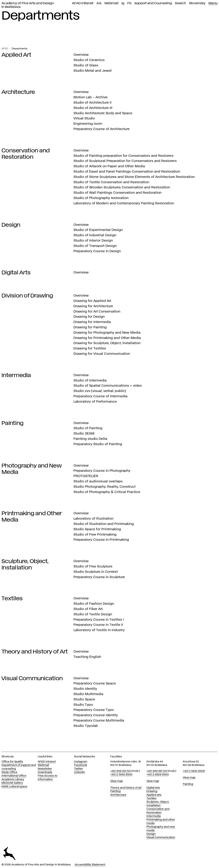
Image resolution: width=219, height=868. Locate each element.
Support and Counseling (153, 3)
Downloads (45, 772)
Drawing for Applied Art (92, 301)
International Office (14, 776)
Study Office (9, 772)
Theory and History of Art (35, 652)
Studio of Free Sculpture (93, 567)
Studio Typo (83, 705)
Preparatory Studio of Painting (98, 444)
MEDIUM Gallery (12, 783)
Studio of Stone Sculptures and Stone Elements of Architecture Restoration (134, 177)
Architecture (18, 92)
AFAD (5, 49)
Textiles (12, 599)
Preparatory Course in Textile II (98, 625)
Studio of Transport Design (95, 246)
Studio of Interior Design (93, 241)
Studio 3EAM (84, 434)
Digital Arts (16, 273)
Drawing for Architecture (93, 306)
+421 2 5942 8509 (194, 771)
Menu (213, 3)
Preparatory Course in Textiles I (99, 620)
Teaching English (87, 657)
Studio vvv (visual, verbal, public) (100, 391)
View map (117, 781)
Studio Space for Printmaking (97, 529)
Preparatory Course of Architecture (102, 129)
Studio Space (84, 700)
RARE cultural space (14, 787)
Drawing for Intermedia (92, 322)
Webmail (111, 3)
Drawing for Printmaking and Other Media (107, 338)
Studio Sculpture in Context (96, 572)
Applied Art (16, 55)
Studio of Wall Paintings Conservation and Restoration (117, 193)
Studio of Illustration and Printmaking (104, 524)
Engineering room (88, 124)
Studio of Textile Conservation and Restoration (111, 182)
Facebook (81, 765)
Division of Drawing (27, 296)
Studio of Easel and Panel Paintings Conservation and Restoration (127, 172)
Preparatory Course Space (95, 684)
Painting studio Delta (90, 439)
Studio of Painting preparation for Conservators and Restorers (123, 156)
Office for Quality (12, 762)
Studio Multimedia (88, 694)
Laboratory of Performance (95, 402)
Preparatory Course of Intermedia (100, 396)
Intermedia (16, 375)
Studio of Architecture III (93, 108)
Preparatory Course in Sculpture (99, 577)
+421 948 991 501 (157, 771)
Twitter (79, 769)
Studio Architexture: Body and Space (103, 113)
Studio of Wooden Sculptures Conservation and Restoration (122, 187)
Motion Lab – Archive (90, 97)
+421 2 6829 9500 (158, 775)
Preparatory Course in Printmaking (101, 540)
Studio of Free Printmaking (95, 535)
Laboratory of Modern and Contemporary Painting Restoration (124, 203)
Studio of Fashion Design (94, 604)
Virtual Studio (84, 119)
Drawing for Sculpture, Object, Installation (107, 343)
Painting (12, 423)
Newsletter (45, 769)
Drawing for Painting (90, 327)
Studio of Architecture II (92, 103)
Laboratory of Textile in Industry (99, 630)
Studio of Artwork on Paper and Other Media (109, 166)
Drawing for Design (89, 317)
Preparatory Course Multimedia (99, 721)
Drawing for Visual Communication (102, 354)
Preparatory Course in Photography (102, 471)
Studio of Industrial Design (95, 235)
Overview (81, 55)
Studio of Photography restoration (101, 198)
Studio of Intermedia (90, 381)
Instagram (81, 762)
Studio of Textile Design (93, 614)
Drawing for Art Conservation (97, 312)
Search (180, 3)
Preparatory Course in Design (97, 251)
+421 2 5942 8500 (121, 775)
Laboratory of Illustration (93, 519)
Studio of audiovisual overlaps (98, 481)
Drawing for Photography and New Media (107, 333)
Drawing (152, 791)
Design (11, 225)
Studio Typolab (86, 726)
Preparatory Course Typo (94, 710)
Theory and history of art (126, 788)
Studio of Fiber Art (88, 609)
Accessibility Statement (90, 865)
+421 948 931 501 (121, 771)
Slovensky (197, 3)
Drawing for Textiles (90, 349)
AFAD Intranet (83, 3)
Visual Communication (32, 679)
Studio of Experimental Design (98, 230)
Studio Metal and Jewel (93, 71)
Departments (20, 49)
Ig (123, 3)
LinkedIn (80, 772)
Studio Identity (85, 689)
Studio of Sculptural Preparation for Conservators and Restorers (125, 161)
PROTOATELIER (86, 476)
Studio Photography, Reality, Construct (104, 487)
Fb (129, 3)
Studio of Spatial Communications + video (108, 386)
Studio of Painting (88, 428)
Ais (99, 3)
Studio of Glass (86, 65)
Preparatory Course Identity (96, 715)
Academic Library (13, 779)
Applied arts (154, 795)
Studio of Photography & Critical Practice (107, 492)
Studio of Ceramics (89, 60)
